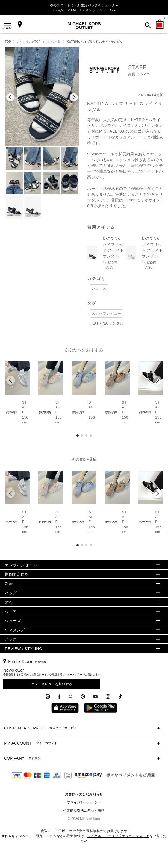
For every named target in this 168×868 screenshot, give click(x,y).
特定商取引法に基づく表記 (84, 811)
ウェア (11, 611)
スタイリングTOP (29, 42)
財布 (9, 602)
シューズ (99, 288)
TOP (8, 42)
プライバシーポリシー (84, 802)
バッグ (11, 593)
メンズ (11, 639)
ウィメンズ (15, 630)
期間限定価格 (17, 574)
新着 (9, 584)
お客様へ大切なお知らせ (84, 794)
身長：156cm (139, 74)
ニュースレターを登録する (52, 684)
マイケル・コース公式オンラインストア (118, 836)
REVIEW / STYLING (23, 649)
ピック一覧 (54, 42)
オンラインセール (21, 565)
